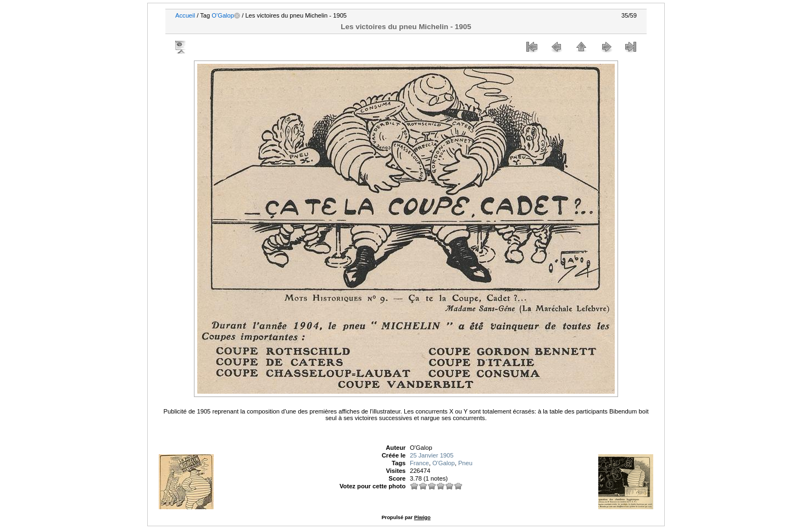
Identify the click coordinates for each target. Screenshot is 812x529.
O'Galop (223, 15)
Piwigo (422, 517)
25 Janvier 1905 (432, 455)
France (419, 463)
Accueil (185, 15)
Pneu (465, 463)
